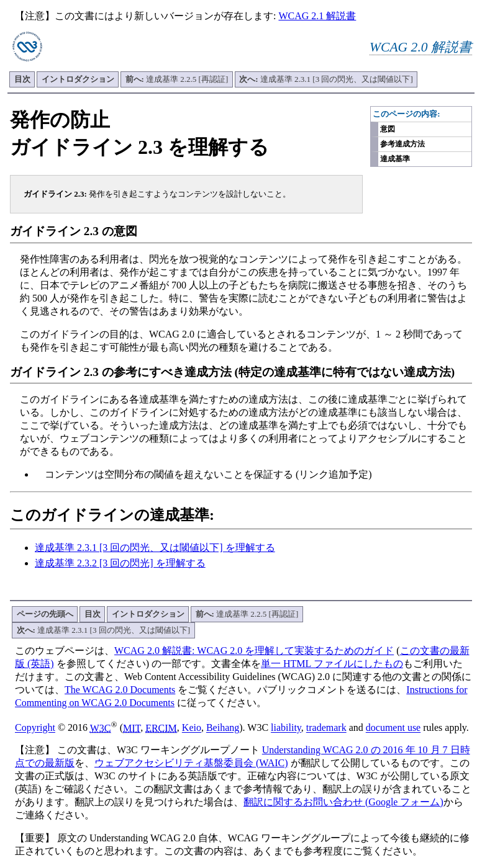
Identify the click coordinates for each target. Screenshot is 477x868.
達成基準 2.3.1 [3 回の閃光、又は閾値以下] (326, 79)
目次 (22, 79)
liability (286, 728)
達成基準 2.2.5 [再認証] (177, 79)
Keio (192, 728)
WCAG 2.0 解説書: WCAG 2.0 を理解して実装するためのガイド (254, 651)
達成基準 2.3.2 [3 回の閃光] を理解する (120, 563)
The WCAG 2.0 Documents (120, 690)
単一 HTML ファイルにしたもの (332, 664)
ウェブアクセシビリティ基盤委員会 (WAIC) (191, 763)
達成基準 (395, 159)
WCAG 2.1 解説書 (317, 16)
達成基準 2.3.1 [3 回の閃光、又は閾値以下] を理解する (155, 548)
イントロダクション (78, 79)
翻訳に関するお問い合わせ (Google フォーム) (343, 802)
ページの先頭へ (45, 614)
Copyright (35, 728)
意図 (388, 129)
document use (393, 728)
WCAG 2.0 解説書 (421, 47)
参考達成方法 (402, 144)
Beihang (223, 728)
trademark (326, 728)
